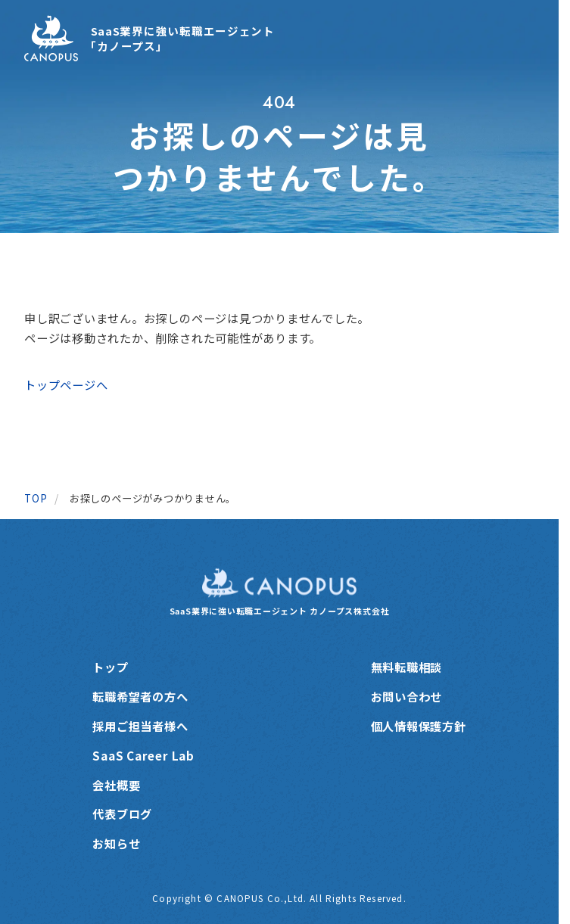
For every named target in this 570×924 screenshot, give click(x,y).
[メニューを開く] (518, 39)
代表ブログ (122, 814)
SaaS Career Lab (143, 755)
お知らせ (116, 843)
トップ (110, 667)
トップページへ (66, 384)
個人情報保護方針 (419, 726)
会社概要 (116, 785)
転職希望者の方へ (140, 696)
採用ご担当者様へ (140, 726)
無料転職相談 (407, 667)
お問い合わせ (407, 696)
